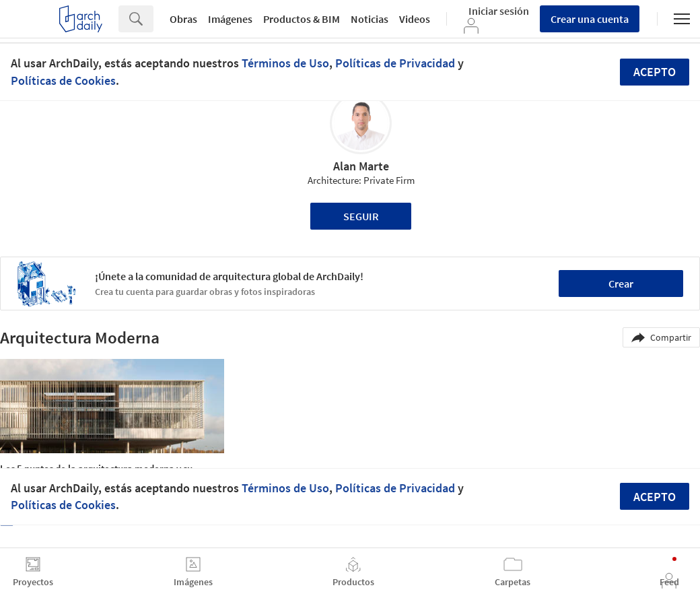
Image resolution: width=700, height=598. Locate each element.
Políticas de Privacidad (395, 63)
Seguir (361, 216)
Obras (183, 19)
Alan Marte (361, 166)
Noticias (370, 19)
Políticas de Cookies (63, 80)
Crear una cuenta (590, 19)
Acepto (655, 72)
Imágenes (230, 19)
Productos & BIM (302, 19)
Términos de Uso (285, 63)
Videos (415, 19)
